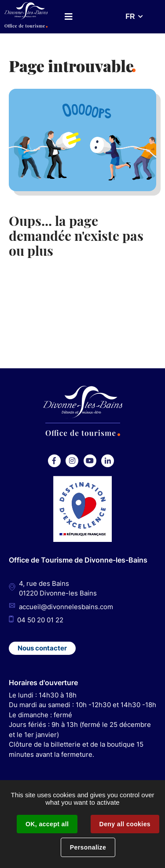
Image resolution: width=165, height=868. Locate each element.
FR (130, 16)
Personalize (88, 847)
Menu (69, 16)
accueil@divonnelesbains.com (66, 607)
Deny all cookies (125, 824)
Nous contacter (42, 648)
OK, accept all (47, 824)
